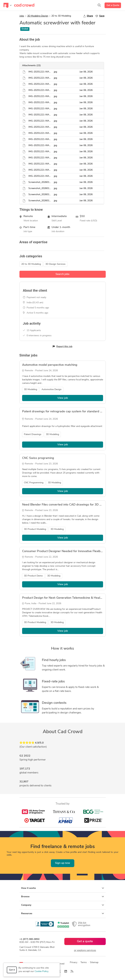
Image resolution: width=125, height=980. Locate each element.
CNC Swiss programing (38, 458)
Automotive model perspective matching (50, 365)
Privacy (74, 963)
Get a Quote (113, 5)
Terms (84, 963)
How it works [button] (63, 888)
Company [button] (63, 905)
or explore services (85, 950)
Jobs (22, 16)
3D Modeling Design (38, 16)
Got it (12, 970)
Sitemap (94, 963)
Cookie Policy (41, 971)
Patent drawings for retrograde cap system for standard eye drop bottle (71, 412)
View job (63, 398)
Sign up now (63, 863)
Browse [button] (63, 897)
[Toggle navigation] (8, 5)
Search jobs (62, 274)
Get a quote (85, 941)
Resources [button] (63, 914)
